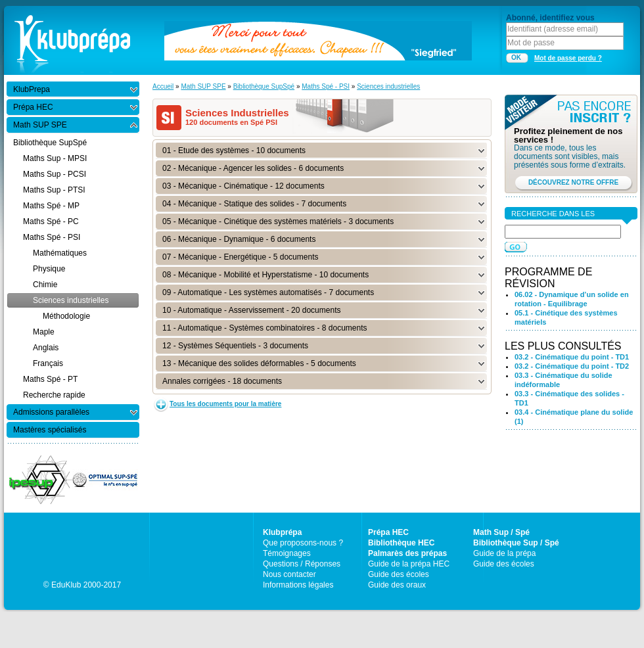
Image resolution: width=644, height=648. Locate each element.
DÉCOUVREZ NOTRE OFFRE (573, 182)
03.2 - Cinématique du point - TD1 (572, 357)
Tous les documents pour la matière (225, 404)
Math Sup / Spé (501, 532)
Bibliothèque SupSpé (264, 86)
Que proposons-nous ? (303, 543)
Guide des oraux (397, 585)
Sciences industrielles (388, 86)
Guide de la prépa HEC (409, 564)
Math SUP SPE (203, 86)
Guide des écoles (399, 574)
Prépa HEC (388, 532)
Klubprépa (282, 532)
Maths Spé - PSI (326, 86)
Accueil (163, 86)
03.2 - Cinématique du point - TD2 (572, 366)
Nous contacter (289, 574)
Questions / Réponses (302, 564)
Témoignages (287, 553)
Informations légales (298, 585)
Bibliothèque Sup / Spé (516, 543)
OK (516, 58)
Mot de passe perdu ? (568, 58)
